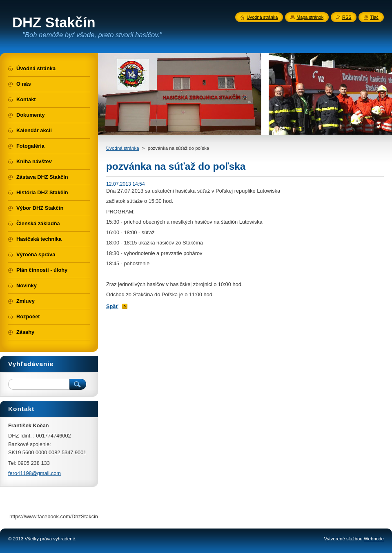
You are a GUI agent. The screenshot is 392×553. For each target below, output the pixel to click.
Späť (112, 306)
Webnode (374, 539)
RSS (347, 17)
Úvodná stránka (123, 148)
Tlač (374, 17)
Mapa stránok (310, 17)
